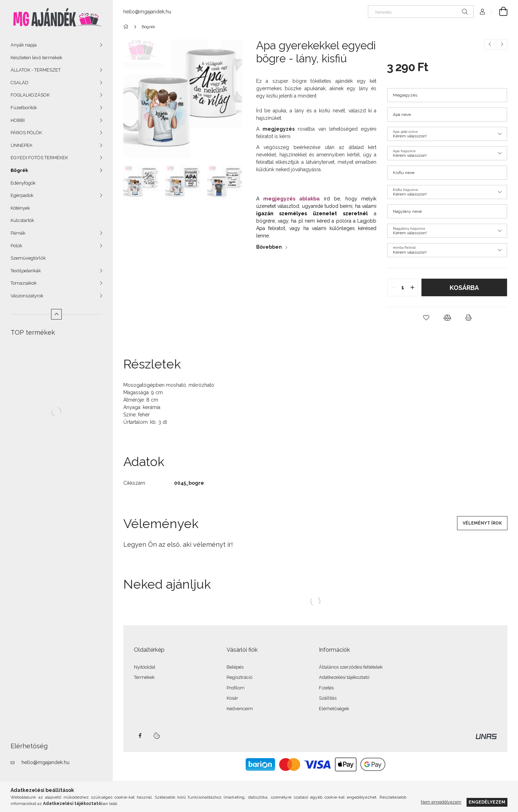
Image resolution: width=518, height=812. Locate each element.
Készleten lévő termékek (36, 58)
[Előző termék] (490, 44)
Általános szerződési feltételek (351, 667)
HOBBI (18, 120)
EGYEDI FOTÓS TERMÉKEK (39, 158)
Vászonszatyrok (27, 296)
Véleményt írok (482, 523)
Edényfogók (23, 183)
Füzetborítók (24, 108)
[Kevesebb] (56, 314)
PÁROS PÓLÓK (26, 133)
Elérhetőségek (334, 709)
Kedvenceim (240, 709)
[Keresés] (421, 12)
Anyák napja (24, 45)
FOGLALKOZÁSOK (30, 95)
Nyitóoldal (145, 667)
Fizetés (326, 688)
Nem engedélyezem (441, 802)
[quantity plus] (412, 287)
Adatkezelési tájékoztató (344, 677)
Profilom (236, 688)
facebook (140, 736)
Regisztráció (239, 677)
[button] (426, 318)
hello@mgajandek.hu (45, 762)
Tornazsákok (24, 283)
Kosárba (464, 288)
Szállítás (328, 698)
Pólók (16, 246)
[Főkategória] (127, 27)
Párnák (18, 233)
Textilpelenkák (26, 271)
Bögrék (19, 170)
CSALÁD (20, 83)
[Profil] (482, 12)
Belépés (235, 667)
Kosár (232, 698)
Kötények (20, 208)
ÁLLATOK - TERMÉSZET (36, 70)
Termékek (144, 677)
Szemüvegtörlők (28, 258)
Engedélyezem (487, 802)
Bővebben (269, 247)
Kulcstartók (22, 220)
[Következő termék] (502, 44)
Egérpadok (22, 195)
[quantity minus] (393, 287)
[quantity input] (403, 287)
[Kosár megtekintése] (499, 12)
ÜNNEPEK (21, 145)
